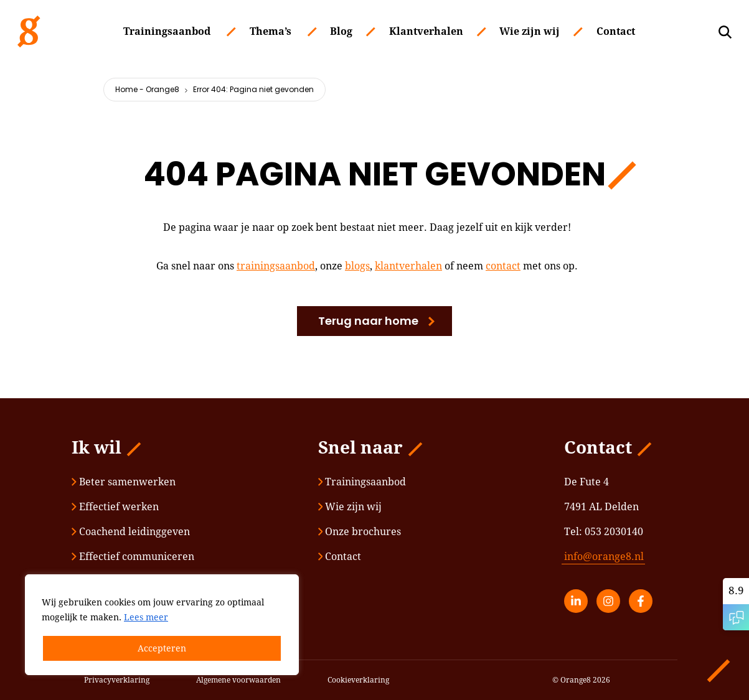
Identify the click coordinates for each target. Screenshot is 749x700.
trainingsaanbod (276, 266)
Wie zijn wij (530, 31)
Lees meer (146, 617)
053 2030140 (614, 532)
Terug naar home (368, 321)
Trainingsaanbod (167, 31)
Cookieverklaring (358, 680)
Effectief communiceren (133, 557)
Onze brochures (360, 532)
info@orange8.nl (604, 557)
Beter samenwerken (124, 482)
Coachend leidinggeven (131, 532)
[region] (162, 625)
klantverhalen (408, 266)
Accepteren (162, 648)
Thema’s (271, 31)
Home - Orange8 (147, 89)
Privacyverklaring (117, 680)
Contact (616, 31)
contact (503, 266)
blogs (357, 266)
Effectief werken (115, 507)
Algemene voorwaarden (238, 680)
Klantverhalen (426, 31)
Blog (341, 31)
